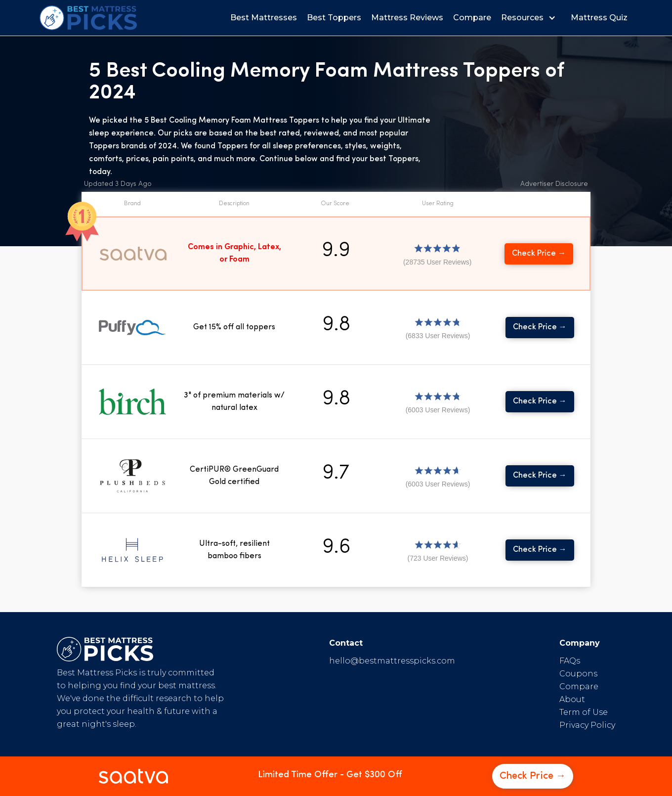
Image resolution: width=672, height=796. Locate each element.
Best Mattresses (264, 18)
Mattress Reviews (407, 18)
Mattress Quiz (599, 18)
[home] (88, 18)
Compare (472, 18)
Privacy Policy (587, 725)
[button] (531, 18)
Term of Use (584, 712)
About (572, 699)
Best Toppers (334, 18)
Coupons (578, 674)
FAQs (570, 661)
